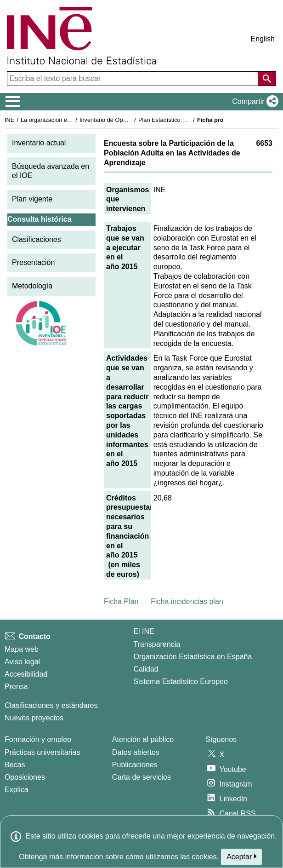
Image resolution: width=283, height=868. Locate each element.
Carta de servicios (141, 777)
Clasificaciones (37, 239)
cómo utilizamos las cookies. (172, 857)
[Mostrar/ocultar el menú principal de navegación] (13, 102)
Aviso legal (22, 662)
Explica (17, 790)
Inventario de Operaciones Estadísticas (131, 120)
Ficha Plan (121, 601)
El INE (144, 631)
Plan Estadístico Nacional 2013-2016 (187, 120)
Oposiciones (25, 777)
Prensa (16, 687)
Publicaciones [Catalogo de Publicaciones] (135, 765)
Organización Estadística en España (192, 657)
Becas (15, 765)
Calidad (146, 669)
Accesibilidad (26, 674)
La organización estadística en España (71, 120)
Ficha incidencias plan (187, 601)
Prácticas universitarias (42, 752)
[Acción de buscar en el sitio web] (267, 79)
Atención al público (143, 739)
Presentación (33, 262)
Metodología (32, 286)
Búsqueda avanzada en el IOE (51, 171)
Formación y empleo (38, 739)
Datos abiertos (136, 752)
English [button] (263, 39)
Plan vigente (32, 199)
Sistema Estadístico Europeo (180, 681)
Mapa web (22, 649)
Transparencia (157, 644)
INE (9, 120)
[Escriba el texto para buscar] (133, 79)
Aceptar (241, 857)
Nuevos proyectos (34, 718)
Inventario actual (39, 143)
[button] (253, 102)
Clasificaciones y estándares (51, 705)
